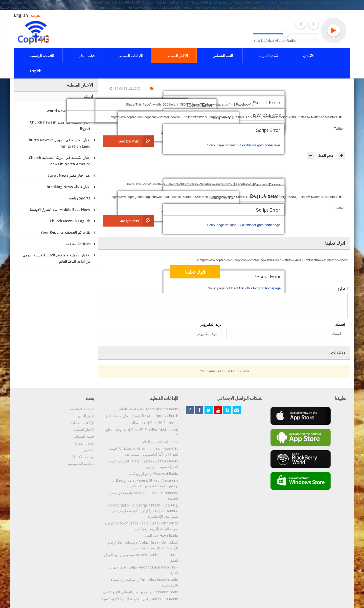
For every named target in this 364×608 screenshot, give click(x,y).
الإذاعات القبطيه (83, 423)
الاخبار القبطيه (84, 429)
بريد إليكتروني (210, 324)
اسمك (340, 324)
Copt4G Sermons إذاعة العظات (154, 423)
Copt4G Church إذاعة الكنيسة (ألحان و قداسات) (142, 416)
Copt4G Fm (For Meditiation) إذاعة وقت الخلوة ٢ (141, 432)
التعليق (342, 289)
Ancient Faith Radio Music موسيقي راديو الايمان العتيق (141, 558)
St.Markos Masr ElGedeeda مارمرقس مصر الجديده (144, 495)
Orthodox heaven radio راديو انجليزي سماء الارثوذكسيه (145, 582)
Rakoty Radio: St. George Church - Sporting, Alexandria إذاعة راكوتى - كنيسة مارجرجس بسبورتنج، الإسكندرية (143, 511)
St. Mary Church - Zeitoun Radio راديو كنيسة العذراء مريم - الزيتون (143, 464)
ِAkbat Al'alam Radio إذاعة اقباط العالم (149, 409)
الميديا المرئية (84, 443)
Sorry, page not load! (223, 145)
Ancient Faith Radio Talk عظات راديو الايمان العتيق (144, 570)
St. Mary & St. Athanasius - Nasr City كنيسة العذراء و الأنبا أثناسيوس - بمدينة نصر (144, 451)
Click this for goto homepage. (243, 145)
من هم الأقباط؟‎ (83, 457)
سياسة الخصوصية (81, 464)
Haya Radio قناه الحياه (161, 535)
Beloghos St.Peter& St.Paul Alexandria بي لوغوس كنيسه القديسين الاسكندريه (144, 483)
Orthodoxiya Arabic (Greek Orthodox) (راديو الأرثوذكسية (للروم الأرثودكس (143, 545)
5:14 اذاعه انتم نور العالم (160, 442)
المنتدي (89, 450)
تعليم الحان (86, 416)
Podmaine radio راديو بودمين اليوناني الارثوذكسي (141, 592)
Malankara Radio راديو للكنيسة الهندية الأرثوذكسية (140, 599)
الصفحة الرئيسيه (82, 409)
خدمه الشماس (84, 436)
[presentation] (307, 273)
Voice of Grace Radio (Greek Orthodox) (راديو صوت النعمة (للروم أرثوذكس (142, 526)
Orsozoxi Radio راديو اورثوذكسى (153, 473)
